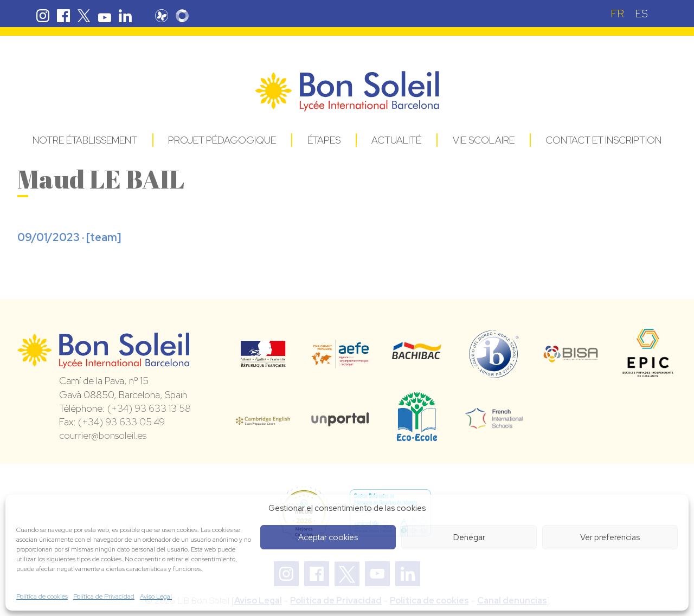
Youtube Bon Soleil (105, 16)
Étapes (324, 140)
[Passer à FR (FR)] (617, 13)
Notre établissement (85, 140)
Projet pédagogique (222, 140)
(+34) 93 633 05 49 (121, 422)
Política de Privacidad (104, 596)
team (104, 237)
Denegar (469, 537)
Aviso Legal (156, 596)
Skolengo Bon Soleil (185, 16)
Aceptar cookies (328, 537)
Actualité (396, 140)
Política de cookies (42, 596)
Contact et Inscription (603, 140)
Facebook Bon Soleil (63, 16)
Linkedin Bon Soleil (125, 16)
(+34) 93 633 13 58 (149, 408)
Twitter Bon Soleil (84, 16)
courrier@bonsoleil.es (103, 435)
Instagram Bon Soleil (43, 16)
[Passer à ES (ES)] (641, 13)
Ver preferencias (610, 537)
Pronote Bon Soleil (165, 16)
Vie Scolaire (484, 140)
